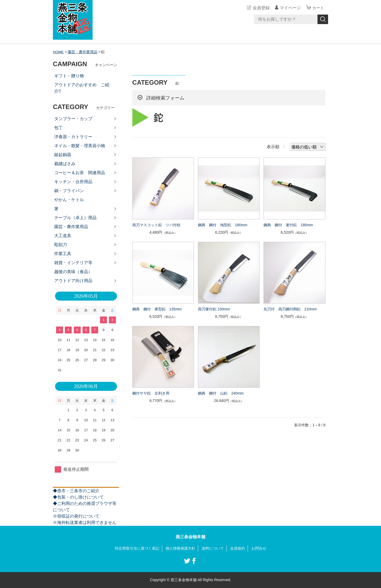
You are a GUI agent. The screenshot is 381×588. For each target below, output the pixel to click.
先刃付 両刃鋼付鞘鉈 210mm (290, 309)
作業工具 (63, 254)
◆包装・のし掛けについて (78, 497)
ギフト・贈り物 (69, 76)
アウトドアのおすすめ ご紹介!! (82, 88)
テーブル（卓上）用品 (75, 218)
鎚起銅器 (63, 155)
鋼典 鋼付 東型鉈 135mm (157, 309)
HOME (58, 52)
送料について (213, 548)
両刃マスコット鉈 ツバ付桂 (156, 225)
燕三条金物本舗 (190, 537)
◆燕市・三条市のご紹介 (76, 491)
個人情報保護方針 (180, 548)
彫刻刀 (61, 245)
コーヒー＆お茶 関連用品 (80, 173)
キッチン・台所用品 (73, 182)
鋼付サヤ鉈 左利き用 (151, 393)
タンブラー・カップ (73, 119)
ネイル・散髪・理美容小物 (80, 146)
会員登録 (260, 8)
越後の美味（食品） (73, 272)
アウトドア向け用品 (73, 281)
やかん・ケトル (69, 200)
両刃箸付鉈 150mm (214, 309)
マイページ (289, 8)
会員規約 (238, 548)
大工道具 (63, 236)
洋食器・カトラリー (73, 137)
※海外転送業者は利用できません (85, 523)
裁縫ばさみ (65, 164)
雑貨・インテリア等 (73, 263)
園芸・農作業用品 (83, 52)
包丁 (58, 128)
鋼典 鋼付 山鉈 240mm (221, 393)
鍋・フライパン (69, 191)
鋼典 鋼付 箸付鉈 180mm (288, 225)
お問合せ (259, 548)
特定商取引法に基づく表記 (137, 548)
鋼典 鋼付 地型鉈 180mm (223, 225)
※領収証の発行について (76, 516)
